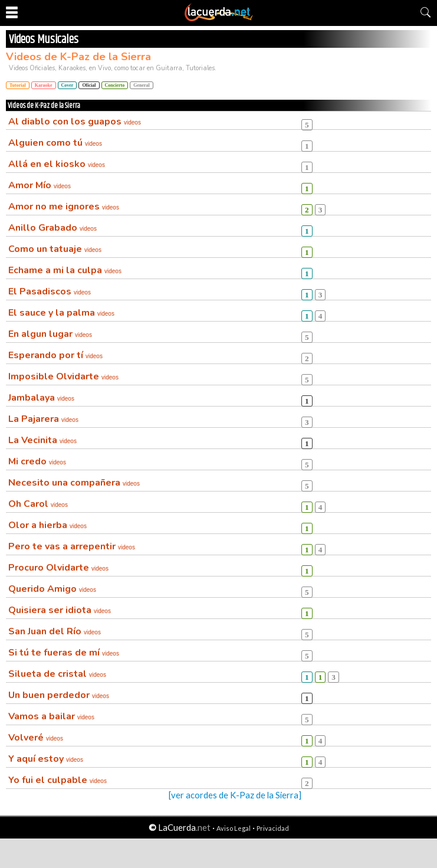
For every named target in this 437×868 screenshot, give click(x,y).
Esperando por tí (55, 355)
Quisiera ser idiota (60, 610)
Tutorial (18, 85)
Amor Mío (40, 185)
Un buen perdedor (59, 695)
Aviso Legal (234, 828)
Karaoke (44, 85)
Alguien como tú (55, 143)
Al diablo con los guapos (75, 122)
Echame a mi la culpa (65, 270)
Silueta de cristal (57, 674)
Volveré (36, 738)
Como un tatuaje (55, 249)
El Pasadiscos (50, 291)
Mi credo (37, 461)
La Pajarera (43, 419)
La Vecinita (42, 440)
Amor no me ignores (64, 207)
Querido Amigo (52, 589)
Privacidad (273, 828)
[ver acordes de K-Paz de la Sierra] (235, 795)
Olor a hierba (47, 525)
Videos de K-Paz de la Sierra (78, 57)
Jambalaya (41, 398)
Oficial (89, 85)
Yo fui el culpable (57, 780)
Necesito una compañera (74, 483)
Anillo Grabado (52, 228)
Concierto (115, 85)
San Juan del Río (55, 631)
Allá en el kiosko (57, 164)
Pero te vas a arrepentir (72, 546)
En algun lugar (50, 334)
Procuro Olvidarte (58, 568)
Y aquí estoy (46, 759)
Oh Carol (38, 504)
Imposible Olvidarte (63, 376)
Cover (68, 85)
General (142, 85)
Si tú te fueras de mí (64, 653)
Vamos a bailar (51, 716)
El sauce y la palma (61, 313)
